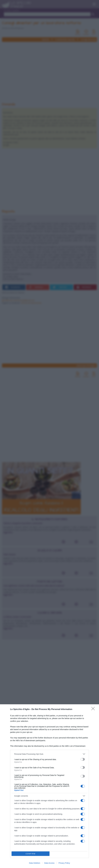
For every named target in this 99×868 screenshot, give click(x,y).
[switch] (83, 759)
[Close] (94, 709)
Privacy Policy (64, 863)
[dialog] (49, 786)
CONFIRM (31, 854)
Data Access (49, 863)
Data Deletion (35, 863)
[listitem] (49, 754)
